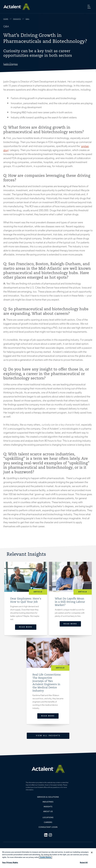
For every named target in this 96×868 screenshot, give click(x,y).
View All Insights (48, 736)
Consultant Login (48, 827)
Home (17, 7)
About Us (48, 812)
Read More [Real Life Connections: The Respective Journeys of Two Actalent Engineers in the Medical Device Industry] (48, 716)
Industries (48, 802)
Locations (48, 818)
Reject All (84, 863)
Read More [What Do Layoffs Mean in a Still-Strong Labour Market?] (70, 624)
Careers (48, 822)
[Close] (92, 852)
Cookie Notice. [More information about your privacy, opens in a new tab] (46, 857)
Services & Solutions (48, 797)
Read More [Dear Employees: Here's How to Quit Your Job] (26, 627)
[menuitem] (48, 798)
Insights (48, 807)
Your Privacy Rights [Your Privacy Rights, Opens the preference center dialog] (10, 863)
